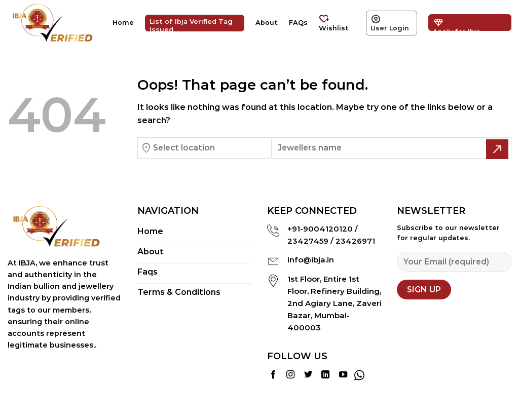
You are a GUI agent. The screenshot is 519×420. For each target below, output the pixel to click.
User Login (390, 22)
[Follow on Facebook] (273, 375)
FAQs (298, 23)
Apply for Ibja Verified (457, 24)
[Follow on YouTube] (343, 375)
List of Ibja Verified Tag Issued (191, 25)
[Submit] (497, 149)
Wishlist (334, 22)
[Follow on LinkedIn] (325, 375)
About (267, 23)
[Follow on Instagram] (290, 375)
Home (123, 23)
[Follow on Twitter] (308, 375)
